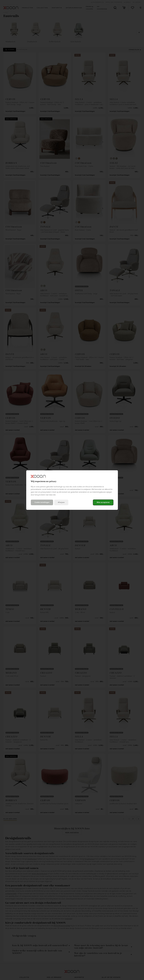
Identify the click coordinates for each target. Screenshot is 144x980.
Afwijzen (61, 502)
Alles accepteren (103, 502)
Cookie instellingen (42, 502)
